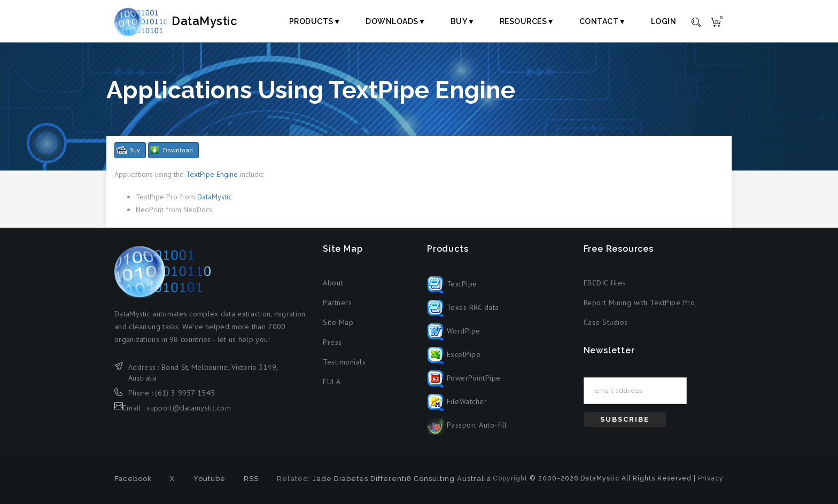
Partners (337, 303)
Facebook (133, 479)
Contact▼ (603, 21)
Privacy (711, 478)
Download (178, 150)
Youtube (210, 479)
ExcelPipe (454, 354)
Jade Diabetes (340, 479)
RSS (251, 479)
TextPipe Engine (212, 174)
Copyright (510, 478)
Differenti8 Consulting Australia (431, 479)
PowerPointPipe (464, 378)
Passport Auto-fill (467, 425)
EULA (332, 382)
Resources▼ (527, 21)
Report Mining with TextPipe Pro (639, 303)
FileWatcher (457, 401)
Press (332, 342)
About (333, 283)
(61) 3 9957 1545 (185, 393)
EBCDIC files (605, 283)
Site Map (338, 322)
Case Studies (606, 322)
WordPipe (454, 331)
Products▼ (315, 21)
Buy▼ (463, 21)
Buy (135, 150)
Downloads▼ (396, 21)
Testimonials (344, 362)
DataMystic (187, 21)
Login (664, 21)
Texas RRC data (463, 307)
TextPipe (452, 284)
